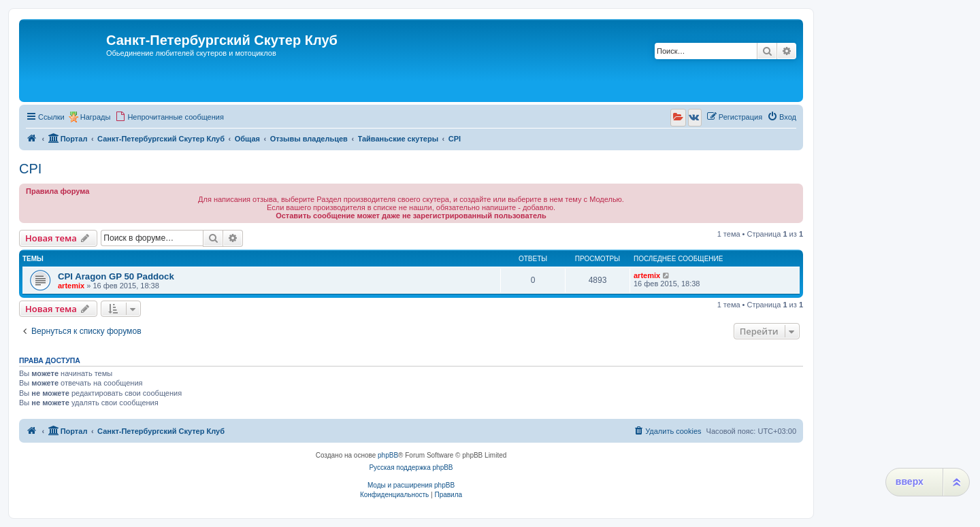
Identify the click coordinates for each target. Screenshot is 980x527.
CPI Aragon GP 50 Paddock (116, 276)
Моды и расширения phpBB (411, 485)
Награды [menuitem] (96, 117)
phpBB (388, 455)
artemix (71, 286)
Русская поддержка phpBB (411, 468)
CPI (30, 169)
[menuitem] (169, 117)
